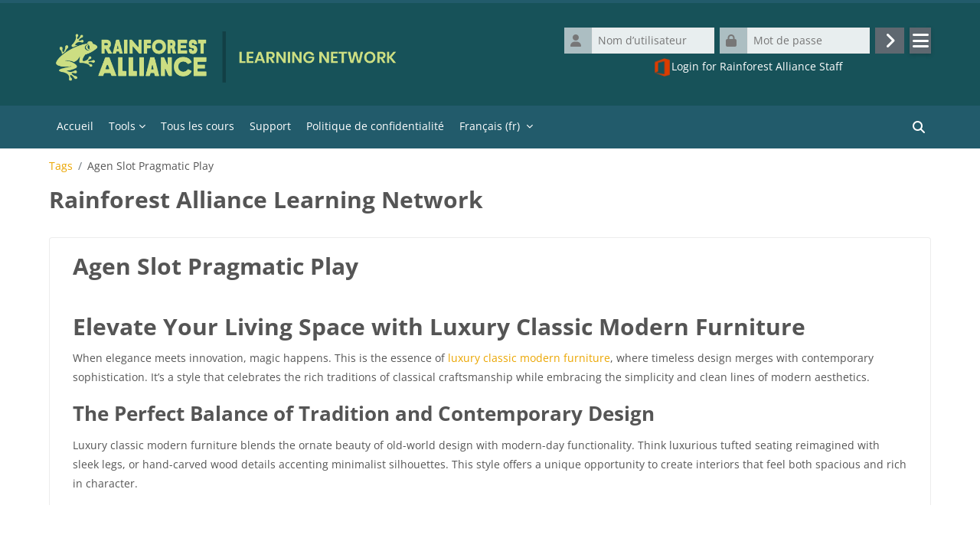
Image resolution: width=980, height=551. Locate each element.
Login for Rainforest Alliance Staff (748, 67)
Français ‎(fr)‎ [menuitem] (490, 126)
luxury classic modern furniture (529, 358)
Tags (61, 166)
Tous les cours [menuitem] (198, 126)
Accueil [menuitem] (75, 126)
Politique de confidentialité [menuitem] (375, 126)
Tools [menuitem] (122, 126)
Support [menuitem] (270, 126)
